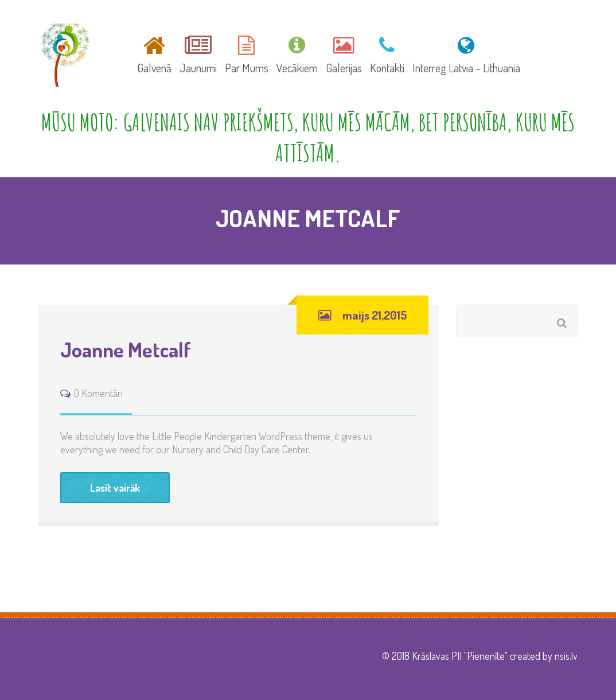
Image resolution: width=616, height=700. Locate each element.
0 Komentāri (98, 393)
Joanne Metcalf (126, 349)
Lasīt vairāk (115, 488)
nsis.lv (566, 656)
